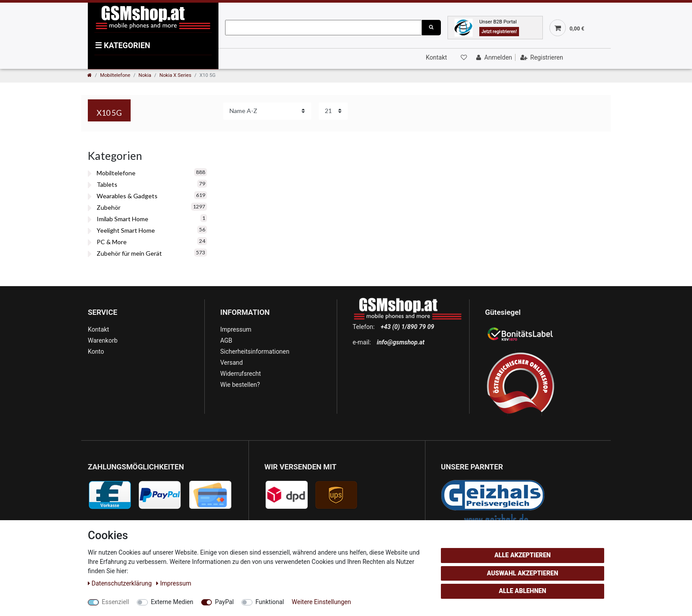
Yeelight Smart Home (126, 230)
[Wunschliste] (463, 57)
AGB (226, 340)
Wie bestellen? (240, 385)
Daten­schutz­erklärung (120, 583)
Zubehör (109, 207)
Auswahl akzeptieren (523, 573)
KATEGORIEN (122, 45)
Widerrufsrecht (241, 374)
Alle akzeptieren (523, 555)
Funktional (270, 602)
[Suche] (431, 28)
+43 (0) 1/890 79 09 (407, 327)
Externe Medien (172, 602)
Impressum (236, 329)
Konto (96, 351)
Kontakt (436, 57)
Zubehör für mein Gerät (129, 253)
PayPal (224, 602)
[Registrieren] (541, 57)
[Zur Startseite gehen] (90, 75)
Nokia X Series (175, 75)
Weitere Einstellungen (321, 602)
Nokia (145, 75)
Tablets (107, 184)
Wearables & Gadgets (127, 196)
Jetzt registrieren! (499, 32)
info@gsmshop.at (401, 342)
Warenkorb (103, 340)
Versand (231, 363)
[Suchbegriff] (323, 28)
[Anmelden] (493, 57)
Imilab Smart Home (122, 219)
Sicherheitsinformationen (255, 351)
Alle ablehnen (522, 591)
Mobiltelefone (115, 75)
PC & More (112, 242)
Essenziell (116, 602)
